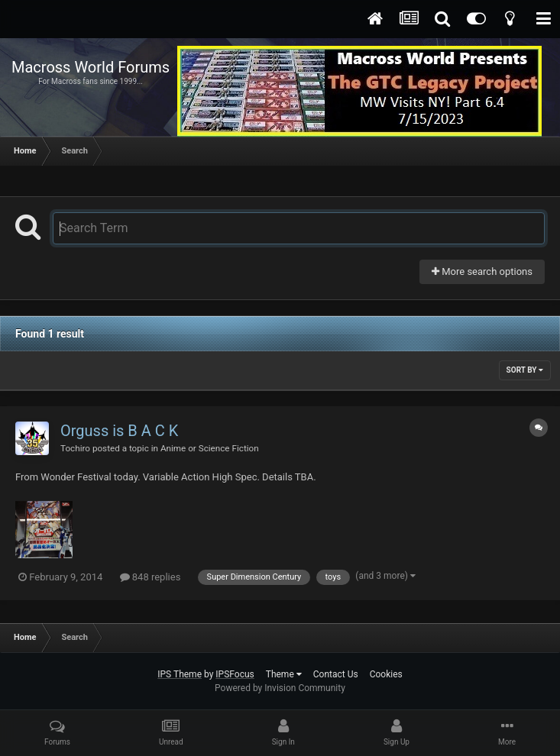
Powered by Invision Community (280, 688)
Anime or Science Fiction (210, 448)
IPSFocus (235, 674)
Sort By (525, 370)
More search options (482, 271)
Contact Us (336, 674)
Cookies (386, 674)
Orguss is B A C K (119, 431)
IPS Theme (180, 674)
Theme (284, 674)
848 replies (151, 577)
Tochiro (75, 448)
